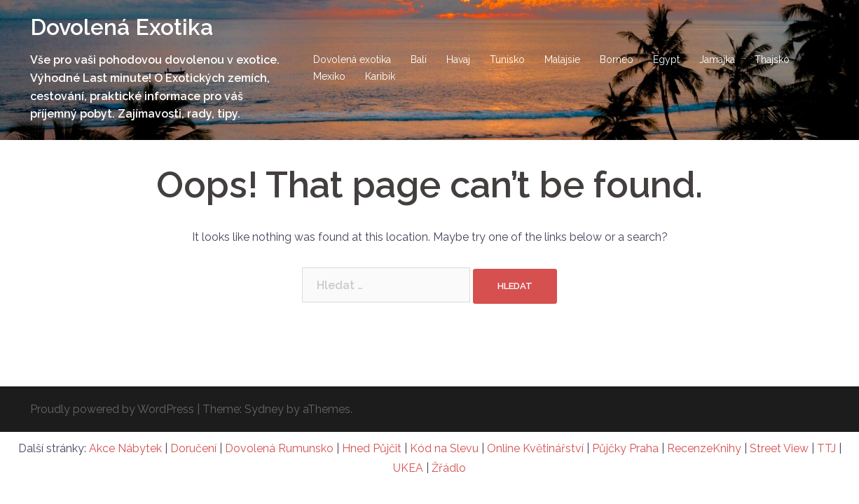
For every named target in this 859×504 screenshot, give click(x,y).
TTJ (826, 448)
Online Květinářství (535, 448)
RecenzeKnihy (704, 448)
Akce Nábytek (125, 448)
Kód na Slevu (444, 448)
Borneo (617, 59)
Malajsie (562, 59)
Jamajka (717, 59)
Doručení (193, 448)
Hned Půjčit (372, 448)
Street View (779, 448)
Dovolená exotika (352, 59)
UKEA (408, 468)
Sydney (264, 409)
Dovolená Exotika (122, 27)
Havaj (458, 59)
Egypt (666, 59)
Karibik (380, 76)
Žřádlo (449, 468)
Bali (419, 59)
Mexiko (329, 76)
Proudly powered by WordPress (112, 409)
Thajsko (772, 59)
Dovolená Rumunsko (279, 448)
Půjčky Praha (625, 448)
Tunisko (507, 59)
